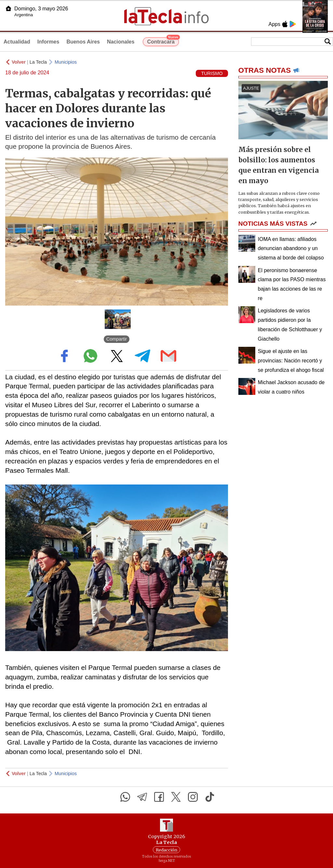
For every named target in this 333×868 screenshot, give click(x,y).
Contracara (163, 41)
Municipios (66, 62)
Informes (48, 42)
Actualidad (17, 42)
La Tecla (38, 62)
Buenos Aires (83, 42)
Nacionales (121, 42)
